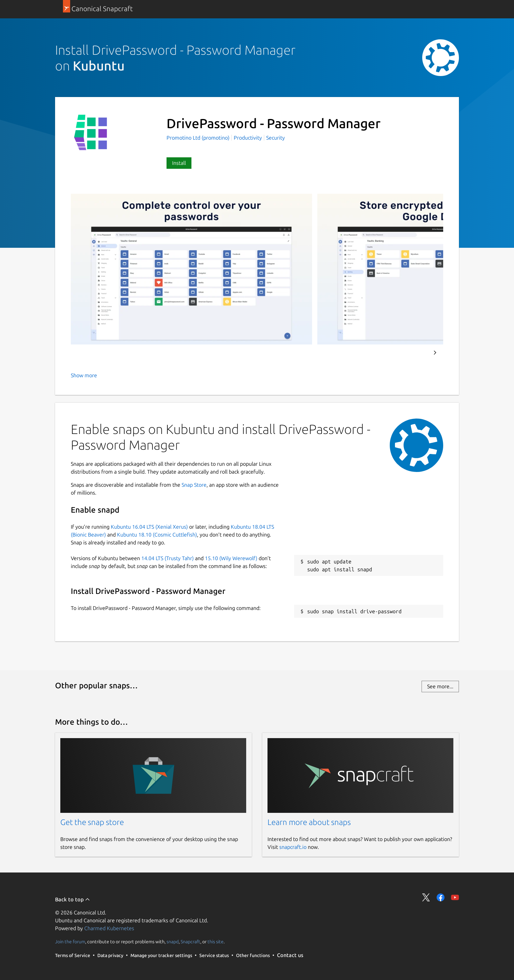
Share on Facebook (441, 897)
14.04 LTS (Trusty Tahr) (168, 558)
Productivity (248, 138)
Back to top (73, 899)
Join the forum (70, 942)
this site (216, 942)
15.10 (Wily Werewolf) (231, 558)
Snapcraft (190, 942)
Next (435, 353)
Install (179, 163)
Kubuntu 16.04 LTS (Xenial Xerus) (149, 527)
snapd (173, 942)
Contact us (290, 955)
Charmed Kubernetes (109, 928)
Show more (84, 375)
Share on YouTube (455, 897)
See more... (440, 686)
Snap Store (194, 485)
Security (276, 138)
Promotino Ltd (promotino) (199, 138)
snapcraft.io (293, 847)
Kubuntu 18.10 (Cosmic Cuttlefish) (157, 535)
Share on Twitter (426, 897)
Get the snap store (92, 822)
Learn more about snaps (309, 822)
